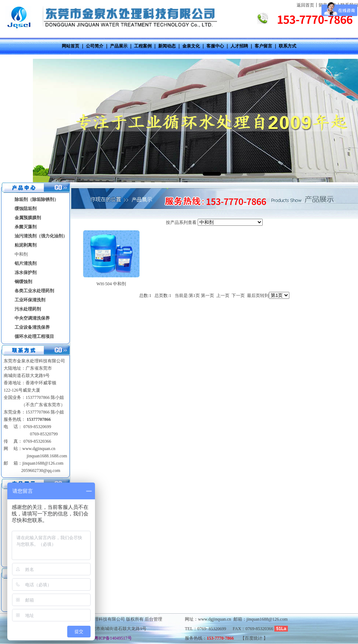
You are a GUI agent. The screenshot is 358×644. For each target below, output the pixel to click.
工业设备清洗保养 (32, 327)
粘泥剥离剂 (26, 245)
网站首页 (71, 46)
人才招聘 (239, 46)
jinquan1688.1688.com (46, 456)
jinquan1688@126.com (43, 463)
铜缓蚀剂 (23, 282)
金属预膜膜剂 (28, 218)
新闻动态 (167, 46)
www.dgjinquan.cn (39, 449)
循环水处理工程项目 (34, 336)
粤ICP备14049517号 (111, 638)
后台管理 (153, 619)
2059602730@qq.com (41, 470)
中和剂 (21, 254)
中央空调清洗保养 (32, 318)
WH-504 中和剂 (111, 284)
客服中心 (215, 46)
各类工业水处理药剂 (34, 291)
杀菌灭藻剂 (26, 227)
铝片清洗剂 (26, 263)
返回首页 (305, 5)
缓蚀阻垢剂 (26, 209)
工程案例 (143, 46)
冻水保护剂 (26, 273)
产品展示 (119, 46)
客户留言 (263, 46)
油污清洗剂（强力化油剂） (41, 236)
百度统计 (254, 638)
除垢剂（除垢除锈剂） (37, 199)
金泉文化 (191, 46)
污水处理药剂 (28, 309)
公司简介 (95, 46)
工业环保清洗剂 (30, 300)
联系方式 (287, 46)
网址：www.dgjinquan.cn (208, 619)
